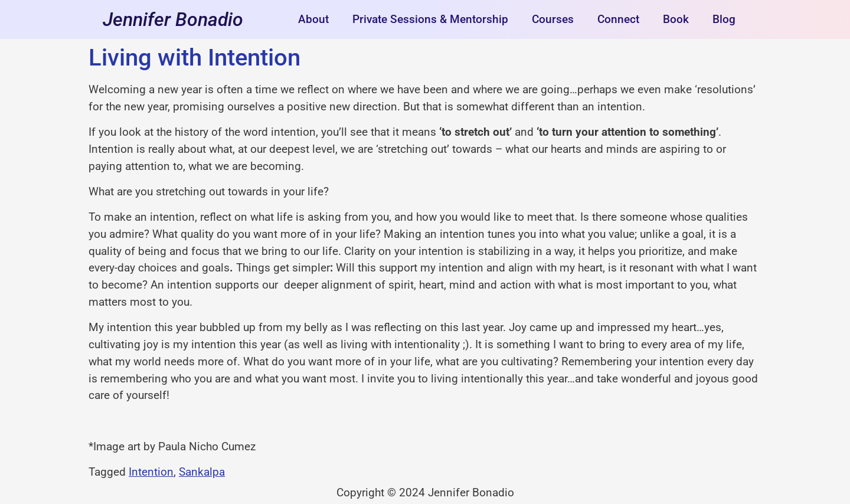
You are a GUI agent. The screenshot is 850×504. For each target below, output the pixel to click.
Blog (724, 19)
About (313, 19)
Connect (618, 19)
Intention (151, 472)
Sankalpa (202, 472)
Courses (553, 19)
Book (676, 19)
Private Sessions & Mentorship (430, 19)
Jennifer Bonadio (173, 19)
